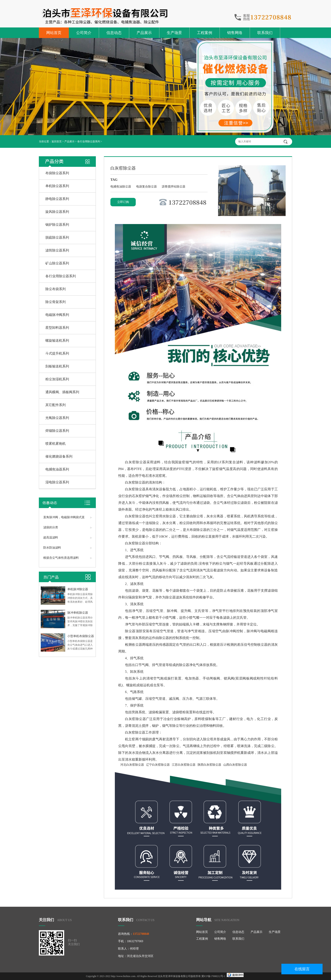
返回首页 (57, 141)
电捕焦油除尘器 (121, 187)
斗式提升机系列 (57, 353)
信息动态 (114, 33)
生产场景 (174, 33)
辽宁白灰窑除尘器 (158, 765)
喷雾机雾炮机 (56, 444)
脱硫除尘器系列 (57, 237)
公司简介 (84, 33)
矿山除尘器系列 (57, 263)
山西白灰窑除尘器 (235, 765)
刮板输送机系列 (57, 366)
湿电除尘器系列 (57, 482)
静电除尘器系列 (57, 199)
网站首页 (54, 33)
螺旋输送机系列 (57, 340)
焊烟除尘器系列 (57, 431)
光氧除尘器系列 (57, 418)
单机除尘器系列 (57, 186)
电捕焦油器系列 (57, 469)
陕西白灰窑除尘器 (209, 765)
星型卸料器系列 (57, 328)
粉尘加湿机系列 (57, 379)
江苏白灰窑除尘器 (184, 765)
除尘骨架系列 (56, 302)
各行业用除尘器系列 (89, 141)
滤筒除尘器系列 (57, 250)
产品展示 (144, 33)
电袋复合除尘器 (147, 187)
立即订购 (123, 202)
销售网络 (235, 33)
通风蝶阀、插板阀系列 (62, 392)
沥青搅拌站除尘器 (174, 187)
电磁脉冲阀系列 (57, 315)
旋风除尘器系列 (57, 212)
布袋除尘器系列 (57, 173)
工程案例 (205, 33)
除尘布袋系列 (56, 289)
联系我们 (265, 33)
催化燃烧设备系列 (59, 456)
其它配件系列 (56, 405)
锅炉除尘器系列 (57, 225)
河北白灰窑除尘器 (132, 765)
